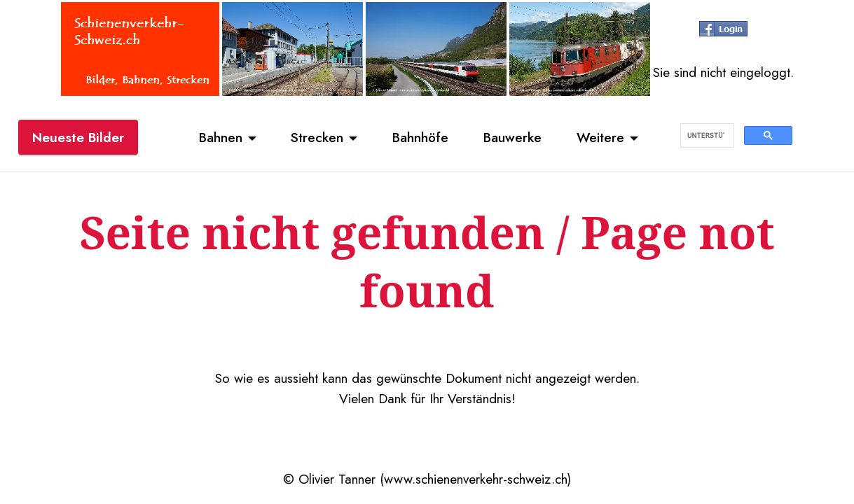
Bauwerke (512, 137)
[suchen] (706, 136)
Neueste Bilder (78, 137)
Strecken (317, 137)
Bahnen (221, 137)
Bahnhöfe (420, 137)
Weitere (600, 137)
